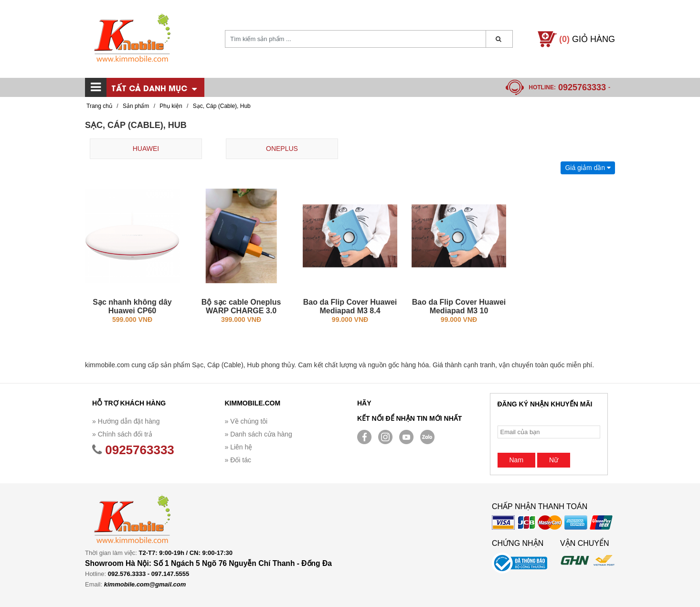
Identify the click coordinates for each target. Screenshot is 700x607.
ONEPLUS (282, 149)
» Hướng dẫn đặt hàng (126, 421)
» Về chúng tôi (246, 421)
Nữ (554, 460)
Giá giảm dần (588, 168)
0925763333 (582, 87)
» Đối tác (238, 460)
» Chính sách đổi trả (122, 434)
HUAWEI (146, 149)
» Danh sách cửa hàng (259, 434)
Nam (517, 460)
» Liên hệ (239, 447)
